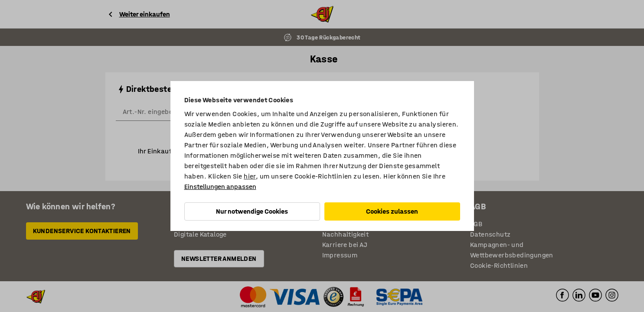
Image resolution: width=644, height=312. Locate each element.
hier (250, 176)
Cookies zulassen (392, 211)
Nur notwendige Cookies (252, 211)
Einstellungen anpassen (220, 187)
